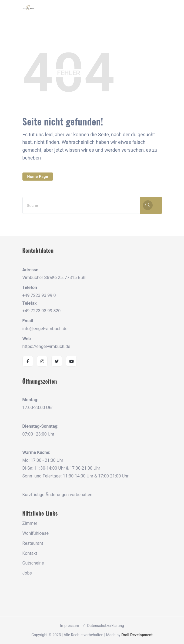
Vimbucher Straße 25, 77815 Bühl (54, 278)
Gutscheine (33, 563)
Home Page (38, 177)
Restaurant (33, 543)
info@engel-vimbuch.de (45, 329)
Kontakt (30, 553)
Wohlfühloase (36, 533)
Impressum (69, 626)
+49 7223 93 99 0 (39, 295)
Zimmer (30, 523)
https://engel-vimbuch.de (46, 346)
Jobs (27, 573)
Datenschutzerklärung (106, 626)
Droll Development (137, 635)
